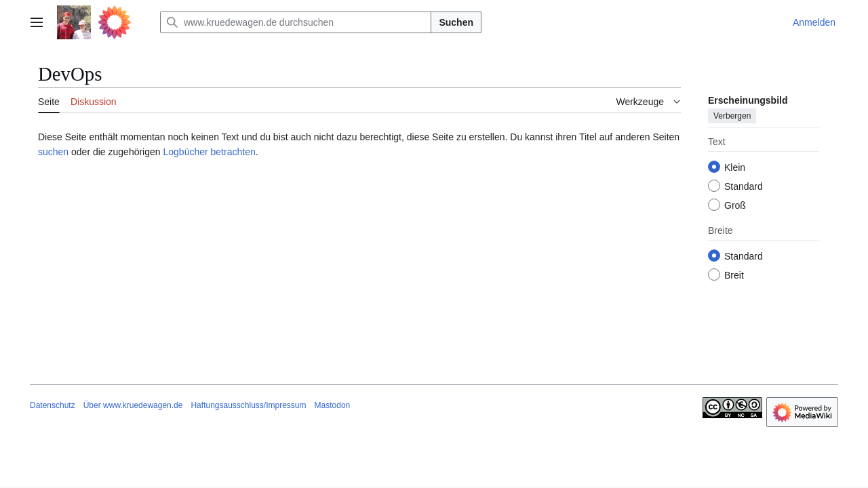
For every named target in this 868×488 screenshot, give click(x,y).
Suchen (456, 22)
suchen (53, 152)
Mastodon (333, 405)
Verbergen (732, 116)
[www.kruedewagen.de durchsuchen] (296, 22)
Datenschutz (53, 405)
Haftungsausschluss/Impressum (248, 405)
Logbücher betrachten (209, 152)
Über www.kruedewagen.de (133, 405)
